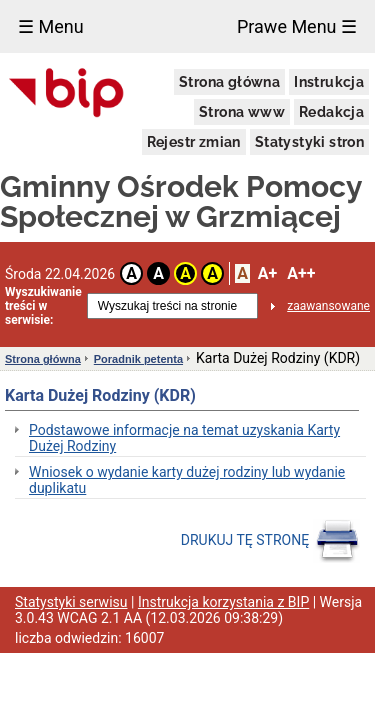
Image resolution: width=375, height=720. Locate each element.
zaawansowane (328, 306)
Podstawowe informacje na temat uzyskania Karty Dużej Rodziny (184, 438)
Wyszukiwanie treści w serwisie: (43, 306)
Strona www (242, 112)
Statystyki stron (309, 142)
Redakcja (331, 112)
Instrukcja (329, 82)
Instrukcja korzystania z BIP (223, 602)
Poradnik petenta (138, 359)
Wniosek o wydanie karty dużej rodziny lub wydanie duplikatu (187, 480)
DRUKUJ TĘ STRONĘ (270, 541)
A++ (301, 273)
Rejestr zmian (194, 142)
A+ (267, 273)
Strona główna (229, 82)
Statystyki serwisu (71, 602)
